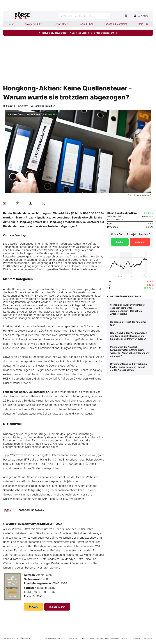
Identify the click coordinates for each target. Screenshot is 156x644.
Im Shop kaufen (57, 607)
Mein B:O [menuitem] (143, 24)
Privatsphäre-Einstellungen (108, 638)
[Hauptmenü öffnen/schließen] (9, 16)
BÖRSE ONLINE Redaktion (32, 510)
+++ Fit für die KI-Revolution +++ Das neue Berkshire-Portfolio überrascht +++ (78, 33)
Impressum (136, 638)
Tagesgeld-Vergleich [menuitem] (116, 24)
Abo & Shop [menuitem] (87, 24)
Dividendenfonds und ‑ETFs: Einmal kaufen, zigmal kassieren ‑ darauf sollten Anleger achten (129, 367)
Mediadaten (148, 638)
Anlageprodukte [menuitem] (34, 24)
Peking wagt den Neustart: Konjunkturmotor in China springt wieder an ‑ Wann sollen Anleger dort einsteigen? (129, 351)
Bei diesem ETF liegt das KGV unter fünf (128, 323)
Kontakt (125, 638)
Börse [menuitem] (11, 24)
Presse (91, 638)
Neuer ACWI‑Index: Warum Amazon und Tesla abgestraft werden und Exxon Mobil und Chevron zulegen (129, 336)
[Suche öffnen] (84, 16)
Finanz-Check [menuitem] (61, 24)
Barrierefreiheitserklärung (55, 638)
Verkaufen (140, 242)
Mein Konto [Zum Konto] (141, 16)
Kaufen (120, 242)
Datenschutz (73, 638)
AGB (83, 638)
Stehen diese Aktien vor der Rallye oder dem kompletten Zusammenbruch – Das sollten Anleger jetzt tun (128, 309)
